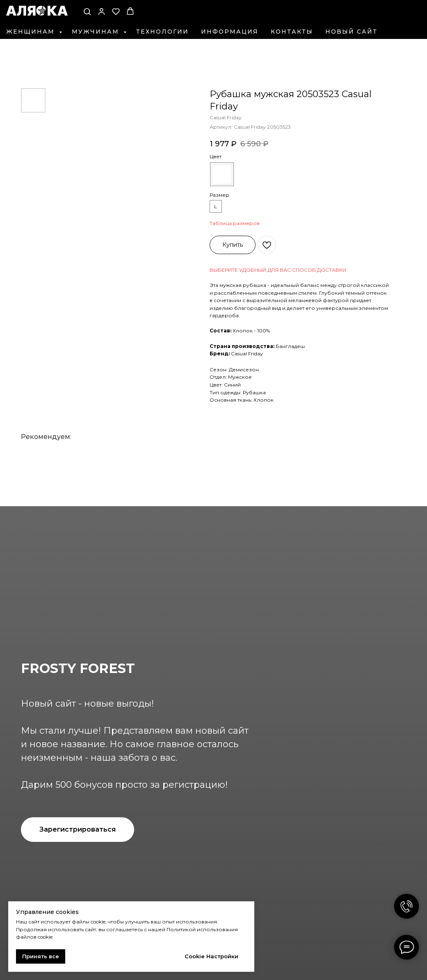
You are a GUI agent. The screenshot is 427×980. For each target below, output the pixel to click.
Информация (230, 32)
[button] (87, 11)
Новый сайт (351, 32)
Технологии (162, 32)
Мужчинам (97, 32)
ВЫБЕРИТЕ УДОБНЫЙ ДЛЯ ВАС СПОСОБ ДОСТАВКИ (278, 270)
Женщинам (32, 32)
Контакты (292, 32)
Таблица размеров (235, 223)
